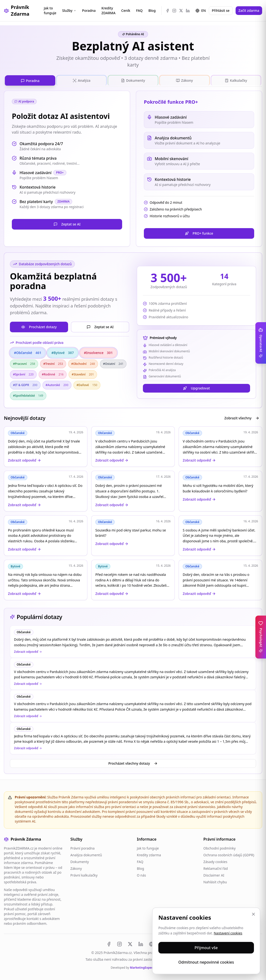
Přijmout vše (206, 948)
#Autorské (57, 384)
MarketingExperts (143, 966)
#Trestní (53, 363)
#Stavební (83, 373)
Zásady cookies (215, 861)
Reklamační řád (216, 867)
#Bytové (63, 352)
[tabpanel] (133, 344)
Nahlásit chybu (215, 881)
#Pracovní (24, 363)
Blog (152, 10)
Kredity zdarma (149, 854)
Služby (69, 10)
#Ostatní (113, 363)
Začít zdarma (249, 10)
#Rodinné (53, 373)
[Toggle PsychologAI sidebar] (261, 637)
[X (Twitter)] (181, 11)
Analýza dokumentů (86, 854)
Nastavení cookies (228, 933)
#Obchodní (83, 363)
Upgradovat (196, 387)
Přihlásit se (221, 10)
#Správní (23, 373)
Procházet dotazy (39, 326)
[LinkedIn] (188, 11)
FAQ (139, 10)
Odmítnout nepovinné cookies (206, 962)
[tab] (30, 80)
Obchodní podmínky (220, 847)
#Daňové (87, 384)
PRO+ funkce (199, 232)
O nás (141, 874)
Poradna (89, 10)
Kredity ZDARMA (108, 10)
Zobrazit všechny (242, 417)
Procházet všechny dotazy (133, 762)
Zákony (76, 867)
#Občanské (28, 352)
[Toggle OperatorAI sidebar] (261, 343)
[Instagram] (174, 11)
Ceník (126, 10)
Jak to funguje (50, 10)
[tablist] (133, 80)
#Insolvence (98, 352)
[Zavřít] (253, 914)
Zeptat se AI (67, 223)
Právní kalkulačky (84, 874)
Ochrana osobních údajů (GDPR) (229, 854)
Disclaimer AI (214, 874)
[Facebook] (168, 11)
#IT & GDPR (25, 384)
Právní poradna (83, 847)
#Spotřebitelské (28, 394)
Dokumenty (80, 861)
